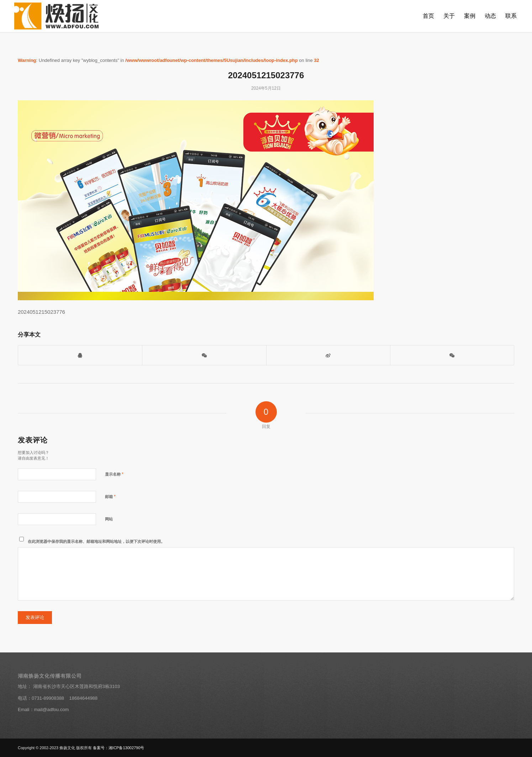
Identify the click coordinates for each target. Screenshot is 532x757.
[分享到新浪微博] (328, 355)
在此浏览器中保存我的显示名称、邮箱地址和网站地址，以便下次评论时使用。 (96, 541)
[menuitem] (428, 16)
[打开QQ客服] (80, 355)
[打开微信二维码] (204, 355)
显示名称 (114, 474)
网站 (109, 519)
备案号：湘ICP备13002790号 (118, 748)
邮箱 (110, 496)
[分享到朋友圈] (452, 355)
